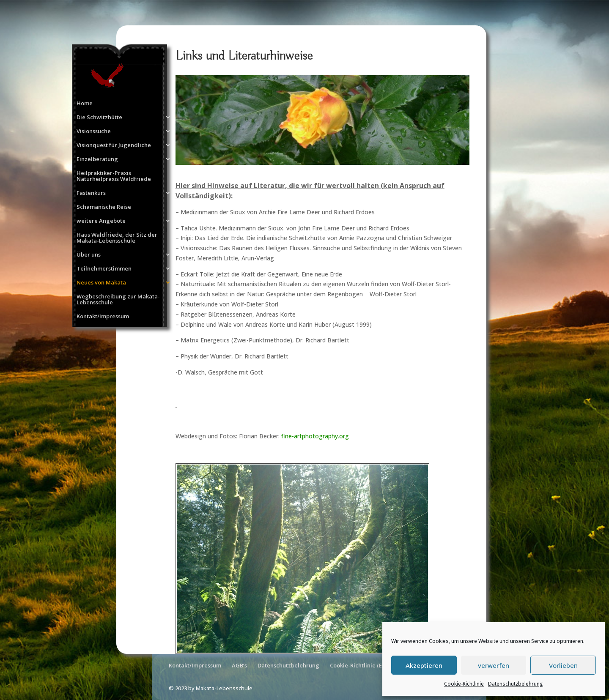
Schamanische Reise (104, 207)
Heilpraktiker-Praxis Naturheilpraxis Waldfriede (114, 176)
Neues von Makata (101, 283)
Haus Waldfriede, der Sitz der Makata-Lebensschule (117, 238)
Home (85, 104)
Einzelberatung (97, 159)
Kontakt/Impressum (103, 317)
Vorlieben (563, 665)
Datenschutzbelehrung (516, 684)
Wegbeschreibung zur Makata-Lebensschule (118, 300)
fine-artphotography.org (315, 436)
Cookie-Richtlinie (464, 684)
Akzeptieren (424, 665)
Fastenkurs (91, 193)
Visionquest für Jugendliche (114, 145)
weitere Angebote (101, 221)
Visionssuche (94, 131)
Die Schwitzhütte (99, 118)
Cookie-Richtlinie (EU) (359, 665)
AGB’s (239, 665)
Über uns (89, 255)
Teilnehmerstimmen (104, 269)
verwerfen (494, 665)
